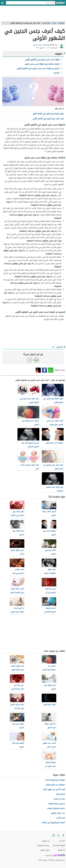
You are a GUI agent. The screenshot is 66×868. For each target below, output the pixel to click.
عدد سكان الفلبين (58, 813)
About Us (62, 850)
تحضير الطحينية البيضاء (56, 808)
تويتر (38, 370)
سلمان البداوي (38, 45)
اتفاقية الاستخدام (59, 845)
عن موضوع (46, 841)
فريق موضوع (45, 850)
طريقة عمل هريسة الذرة (55, 780)
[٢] (44, 151)
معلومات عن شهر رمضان (55, 785)
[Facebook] (63, 835)
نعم (36, 360)
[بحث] (54, 3)
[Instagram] (54, 835)
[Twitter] (58, 835)
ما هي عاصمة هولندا (57, 804)
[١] (46, 151)
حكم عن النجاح (59, 799)
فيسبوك (44, 370)
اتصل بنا (62, 841)
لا (30, 360)
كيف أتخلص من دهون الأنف (54, 789)
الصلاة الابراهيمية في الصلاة (53, 823)
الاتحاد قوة (60, 794)
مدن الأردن (61, 818)
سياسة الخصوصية (43, 845)
